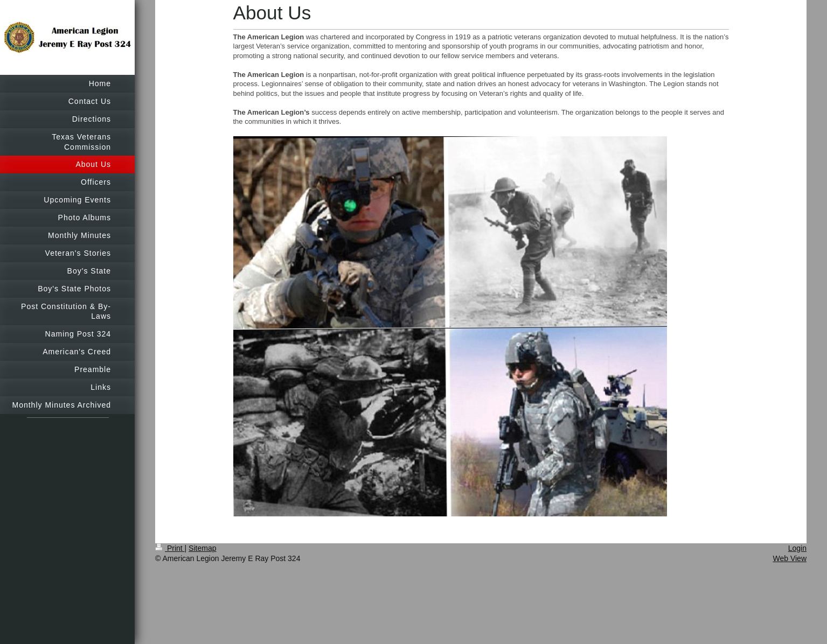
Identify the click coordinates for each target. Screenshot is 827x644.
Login (797, 548)
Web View (790, 558)
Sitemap (202, 548)
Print (170, 548)
